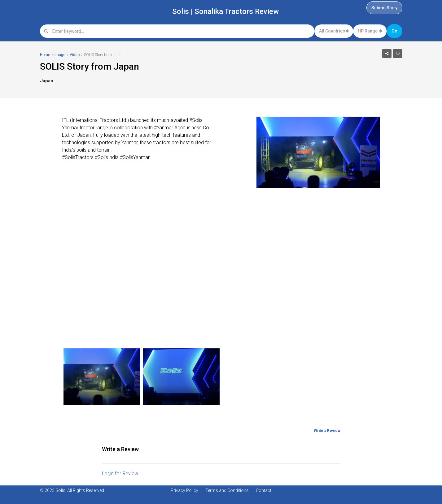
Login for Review (120, 474)
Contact (264, 490)
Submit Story (384, 8)
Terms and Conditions (227, 490)
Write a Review (327, 431)
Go (394, 31)
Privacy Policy (184, 490)
